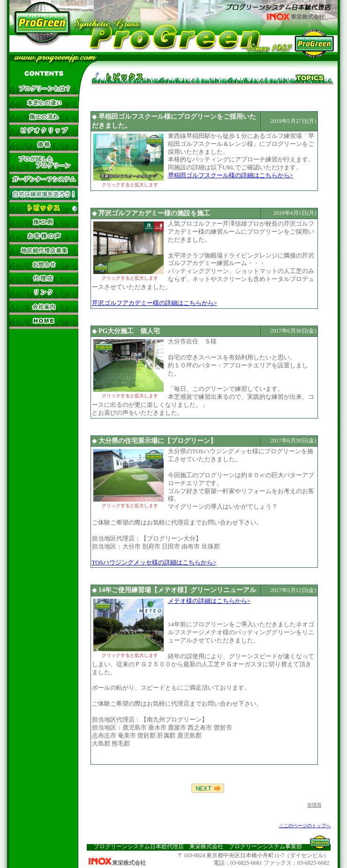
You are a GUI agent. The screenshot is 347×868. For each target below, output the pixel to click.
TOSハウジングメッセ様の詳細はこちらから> (154, 562)
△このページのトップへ (305, 826)
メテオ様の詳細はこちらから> (209, 601)
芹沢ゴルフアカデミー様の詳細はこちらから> (155, 303)
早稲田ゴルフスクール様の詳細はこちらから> (230, 175)
